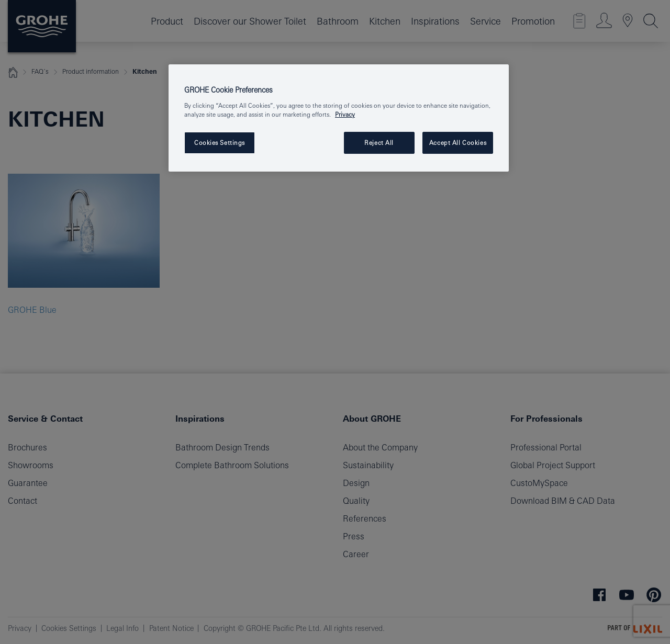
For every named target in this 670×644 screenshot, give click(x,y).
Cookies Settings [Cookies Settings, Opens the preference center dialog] (220, 143)
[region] (339, 118)
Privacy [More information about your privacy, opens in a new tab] (345, 114)
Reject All (379, 143)
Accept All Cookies (458, 143)
